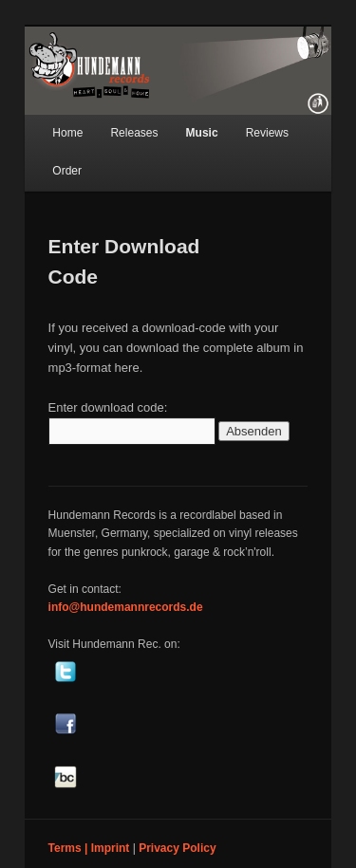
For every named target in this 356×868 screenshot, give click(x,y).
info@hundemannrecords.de (126, 607)
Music (202, 133)
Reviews (267, 133)
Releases (134, 133)
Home (67, 133)
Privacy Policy (177, 848)
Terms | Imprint (89, 848)
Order (67, 171)
